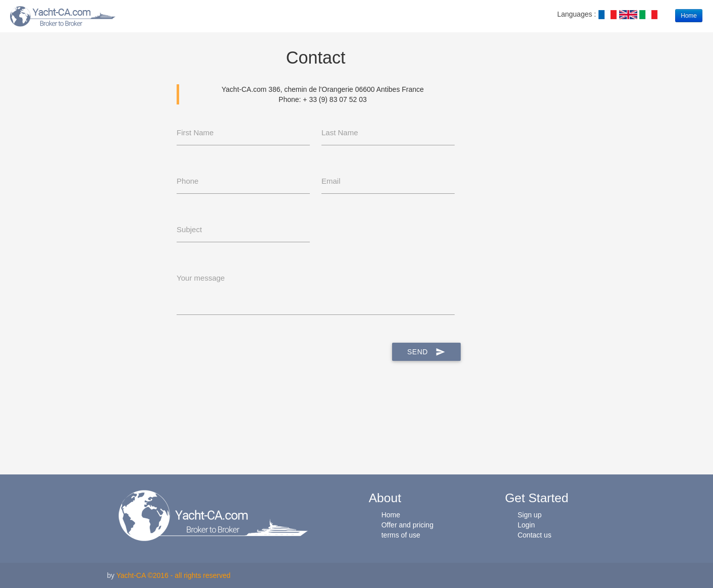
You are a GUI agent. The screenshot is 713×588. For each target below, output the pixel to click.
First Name (195, 132)
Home (689, 16)
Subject (189, 229)
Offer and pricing (407, 525)
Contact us (535, 535)
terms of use (401, 535)
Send (426, 352)
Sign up (530, 515)
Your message (201, 278)
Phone (187, 181)
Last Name (340, 132)
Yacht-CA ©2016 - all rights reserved (173, 575)
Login (526, 525)
